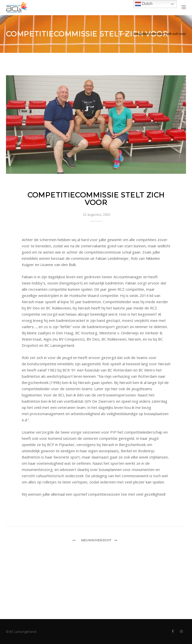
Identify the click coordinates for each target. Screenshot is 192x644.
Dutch (144, 4)
